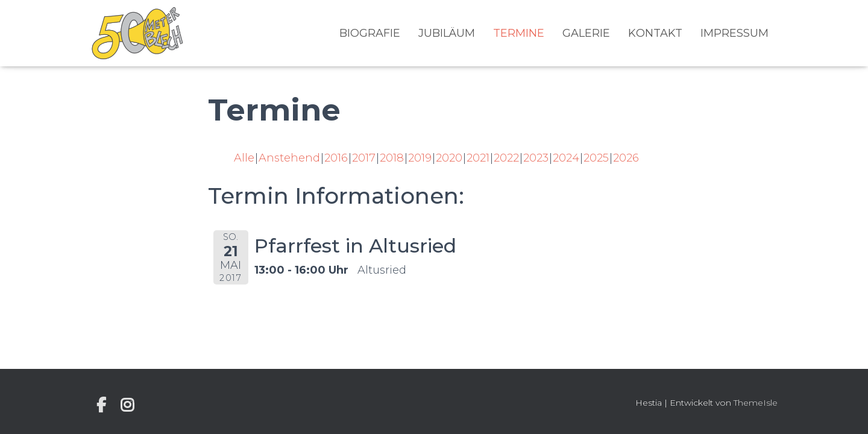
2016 (336, 158)
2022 (506, 158)
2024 (566, 158)
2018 (392, 158)
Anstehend (289, 158)
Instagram (127, 405)
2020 (449, 158)
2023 (536, 158)
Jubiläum (447, 33)
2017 (364, 158)
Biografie (370, 33)
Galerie (586, 33)
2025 (596, 158)
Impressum (734, 33)
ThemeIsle (756, 403)
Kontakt (655, 33)
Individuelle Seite (101, 405)
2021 (478, 158)
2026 (626, 158)
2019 (420, 158)
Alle (244, 158)
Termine (519, 33)
